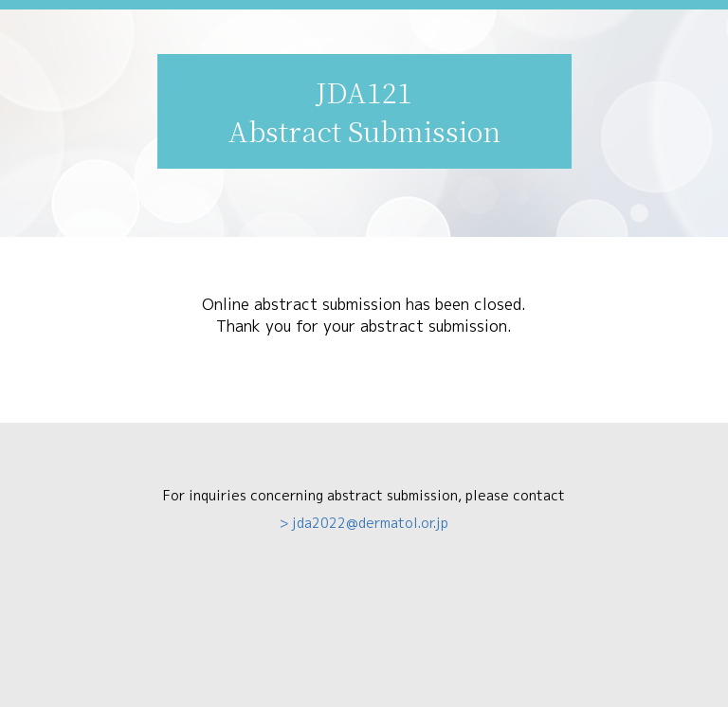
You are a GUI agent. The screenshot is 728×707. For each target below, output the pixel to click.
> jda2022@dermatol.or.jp (364, 523)
